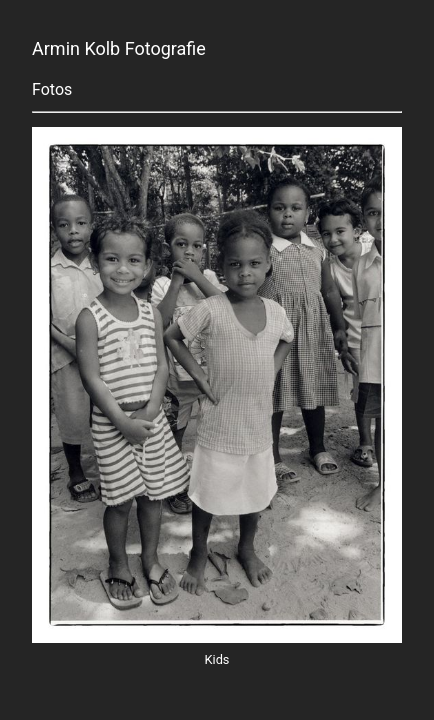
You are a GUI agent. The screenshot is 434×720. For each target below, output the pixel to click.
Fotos (52, 89)
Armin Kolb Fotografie (119, 49)
